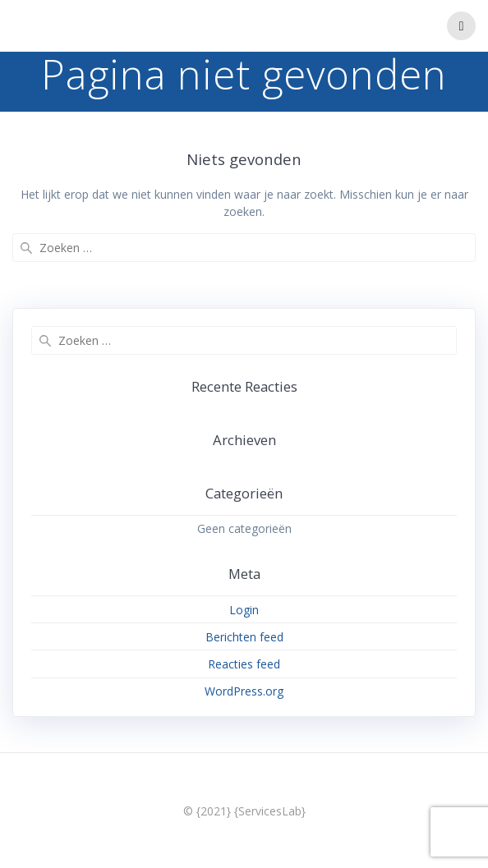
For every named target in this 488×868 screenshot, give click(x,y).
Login (244, 610)
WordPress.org (244, 691)
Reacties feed (244, 664)
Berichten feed (244, 637)
